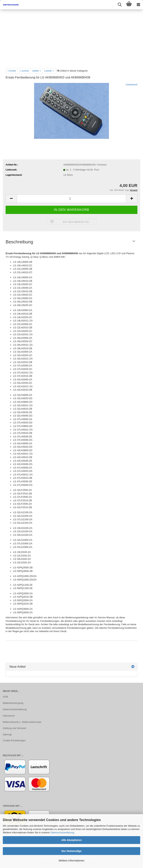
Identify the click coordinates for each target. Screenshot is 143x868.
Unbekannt (131, 85)
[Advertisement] (71, 37)
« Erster (12, 71)
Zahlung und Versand (14, 728)
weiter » (37, 71)
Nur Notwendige (71, 851)
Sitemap (7, 734)
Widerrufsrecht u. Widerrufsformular (22, 722)
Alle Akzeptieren (71, 840)
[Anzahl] (71, 199)
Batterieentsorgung (13, 703)
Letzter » (49, 71)
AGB (5, 697)
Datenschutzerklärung (62, 833)
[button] (11, 199)
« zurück (24, 71)
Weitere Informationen (71, 861)
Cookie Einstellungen (14, 740)
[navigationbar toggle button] (138, 5)
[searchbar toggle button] (120, 5)
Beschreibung (19, 242)
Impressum (9, 716)
